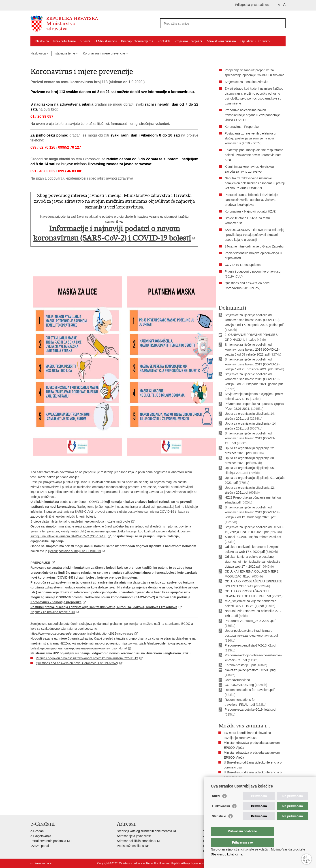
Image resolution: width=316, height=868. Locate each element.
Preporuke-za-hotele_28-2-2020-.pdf (250, 621)
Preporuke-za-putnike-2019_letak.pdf (250, 710)
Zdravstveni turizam (221, 41)
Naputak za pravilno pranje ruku (53, 612)
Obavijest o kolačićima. (227, 854)
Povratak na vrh (44, 863)
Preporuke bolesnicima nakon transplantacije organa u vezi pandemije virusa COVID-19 (252, 115)
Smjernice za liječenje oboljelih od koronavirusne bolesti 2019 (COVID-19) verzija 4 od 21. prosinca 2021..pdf (252, 364)
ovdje (126, 521)
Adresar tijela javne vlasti (134, 836)
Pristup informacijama (137, 41)
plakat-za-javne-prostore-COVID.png (250, 670)
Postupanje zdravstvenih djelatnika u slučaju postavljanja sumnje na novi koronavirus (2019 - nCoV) (250, 138)
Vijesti (85, 41)
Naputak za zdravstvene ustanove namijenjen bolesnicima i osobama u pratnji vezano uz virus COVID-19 (255, 183)
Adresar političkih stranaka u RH (139, 841)
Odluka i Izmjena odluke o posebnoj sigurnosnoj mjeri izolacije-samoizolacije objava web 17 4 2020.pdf (252, 562)
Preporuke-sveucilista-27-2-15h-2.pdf (250, 645)
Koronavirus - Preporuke (242, 127)
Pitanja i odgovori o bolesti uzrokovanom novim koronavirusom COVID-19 (87, 658)
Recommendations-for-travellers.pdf (250, 690)
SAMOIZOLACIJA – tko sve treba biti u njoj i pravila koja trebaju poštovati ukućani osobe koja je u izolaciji (254, 235)
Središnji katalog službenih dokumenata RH (147, 831)
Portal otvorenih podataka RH (51, 841)
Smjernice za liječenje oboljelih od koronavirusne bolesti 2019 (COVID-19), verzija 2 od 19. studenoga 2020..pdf (253, 512)
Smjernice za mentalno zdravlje (247, 82)
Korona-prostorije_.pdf (240, 665)
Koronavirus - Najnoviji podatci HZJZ (250, 211)
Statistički (219, 825)
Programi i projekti (188, 41)
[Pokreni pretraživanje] (280, 23)
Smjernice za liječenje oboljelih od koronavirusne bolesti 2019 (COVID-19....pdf (250, 438)
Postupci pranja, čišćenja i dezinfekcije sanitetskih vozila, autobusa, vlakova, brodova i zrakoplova (251, 200)
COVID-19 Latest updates (243, 265)
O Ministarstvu (106, 41)
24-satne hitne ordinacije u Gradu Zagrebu (254, 246)
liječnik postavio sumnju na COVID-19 (74, 551)
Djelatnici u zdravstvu (256, 41)
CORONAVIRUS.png (239, 685)
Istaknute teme (65, 41)
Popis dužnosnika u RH (133, 846)
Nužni (216, 805)
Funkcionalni (221, 815)
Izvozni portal (40, 846)
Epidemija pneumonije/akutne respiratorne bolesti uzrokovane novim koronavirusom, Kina (254, 155)
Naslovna (42, 41)
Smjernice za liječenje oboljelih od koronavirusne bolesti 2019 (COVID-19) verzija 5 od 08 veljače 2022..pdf (252, 349)
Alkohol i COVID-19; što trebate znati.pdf (253, 537)
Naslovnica (38, 53)
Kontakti (164, 41)
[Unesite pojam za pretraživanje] (218, 23)
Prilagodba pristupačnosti (253, 5)
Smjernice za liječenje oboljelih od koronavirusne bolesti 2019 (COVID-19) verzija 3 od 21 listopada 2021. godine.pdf (254, 379)
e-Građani (37, 831)
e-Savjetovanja (41, 836)
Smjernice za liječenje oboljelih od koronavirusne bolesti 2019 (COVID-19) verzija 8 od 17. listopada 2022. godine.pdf (254, 320)
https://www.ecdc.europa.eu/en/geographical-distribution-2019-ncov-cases (82, 634)
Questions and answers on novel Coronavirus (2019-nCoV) (77, 663)
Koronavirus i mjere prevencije (104, 53)
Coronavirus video (237, 680)
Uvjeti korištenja (180, 863)
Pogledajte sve (234, 782)
